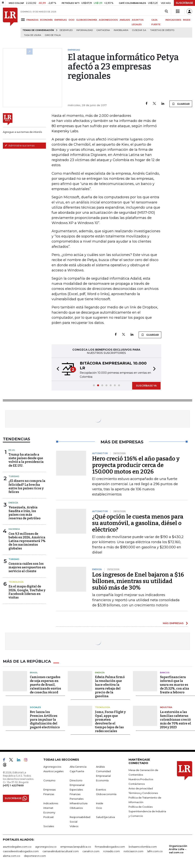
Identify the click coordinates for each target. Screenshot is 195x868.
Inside (100, 803)
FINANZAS (32, 20)
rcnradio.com (111, 851)
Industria (166, 707)
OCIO (72, 20)
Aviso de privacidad (141, 788)
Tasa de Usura (33, 35)
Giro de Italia (53, 35)
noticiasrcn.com (133, 851)
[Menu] (24, 20)
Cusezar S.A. (139, 30)
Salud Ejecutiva (105, 817)
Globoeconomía (106, 794)
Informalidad (85, 30)
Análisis (100, 766)
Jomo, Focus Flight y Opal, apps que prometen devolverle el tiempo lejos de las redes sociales (110, 721)
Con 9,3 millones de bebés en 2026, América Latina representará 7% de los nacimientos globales (27, 541)
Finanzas (49, 794)
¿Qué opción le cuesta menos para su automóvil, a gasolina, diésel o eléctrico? (138, 523)
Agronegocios (52, 766)
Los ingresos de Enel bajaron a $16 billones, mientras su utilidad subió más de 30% (138, 581)
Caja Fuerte (77, 771)
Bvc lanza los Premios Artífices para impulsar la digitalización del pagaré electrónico (45, 719)
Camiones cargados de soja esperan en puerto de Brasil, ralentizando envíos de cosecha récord (46, 685)
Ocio (99, 808)
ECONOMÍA (46, 20)
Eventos (101, 789)
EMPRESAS (61, 20)
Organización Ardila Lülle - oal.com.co (178, 849)
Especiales (76, 789)
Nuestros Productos (141, 779)
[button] (57, 369)
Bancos (165, 672)
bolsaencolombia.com (143, 846)
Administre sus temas (20, 145)
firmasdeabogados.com (110, 846)
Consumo (49, 780)
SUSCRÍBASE (184, 3)
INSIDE (187, 20)
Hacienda (14, 529)
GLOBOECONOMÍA (87, 20)
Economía (102, 780)
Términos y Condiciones (143, 793)
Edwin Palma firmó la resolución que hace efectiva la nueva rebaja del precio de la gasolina (110, 687)
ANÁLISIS (125, 20)
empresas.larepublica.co (76, 846)
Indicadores (51, 803)
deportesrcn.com (35, 856)
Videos (74, 826)
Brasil (34, 672)
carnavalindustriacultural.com (61, 851)
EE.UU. (12, 450)
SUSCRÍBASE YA (146, 386)
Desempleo (66, 30)
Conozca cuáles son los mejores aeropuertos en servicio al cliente (27, 567)
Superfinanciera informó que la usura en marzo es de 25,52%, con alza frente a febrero (175, 685)
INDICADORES (173, 20)
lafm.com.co (155, 851)
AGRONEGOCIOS (108, 20)
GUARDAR (181, 104)
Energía (13, 503)
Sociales (35, 707)
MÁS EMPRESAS (173, 623)
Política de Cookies (141, 807)
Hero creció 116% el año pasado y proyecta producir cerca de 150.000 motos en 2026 (136, 465)
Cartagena (103, 30)
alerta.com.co (12, 856)
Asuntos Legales (53, 771)
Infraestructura (79, 803)
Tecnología (16, 582)
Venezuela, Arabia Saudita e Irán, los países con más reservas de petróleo (25, 513)
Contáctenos (137, 784)
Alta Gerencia (78, 766)
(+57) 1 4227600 (13, 785)
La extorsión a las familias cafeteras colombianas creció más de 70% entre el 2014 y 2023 (175, 719)
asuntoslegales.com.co (17, 846)
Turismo (14, 476)
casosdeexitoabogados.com (21, 851)
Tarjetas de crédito (162, 30)
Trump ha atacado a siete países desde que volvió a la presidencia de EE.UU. (26, 460)
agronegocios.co (46, 846)
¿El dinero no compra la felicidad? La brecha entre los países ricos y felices (27, 486)
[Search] (166, 11)
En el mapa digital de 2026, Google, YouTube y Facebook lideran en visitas (27, 592)
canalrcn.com (91, 851)
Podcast (49, 817)
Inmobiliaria (121, 30)
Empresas (50, 789)
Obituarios (76, 808)
